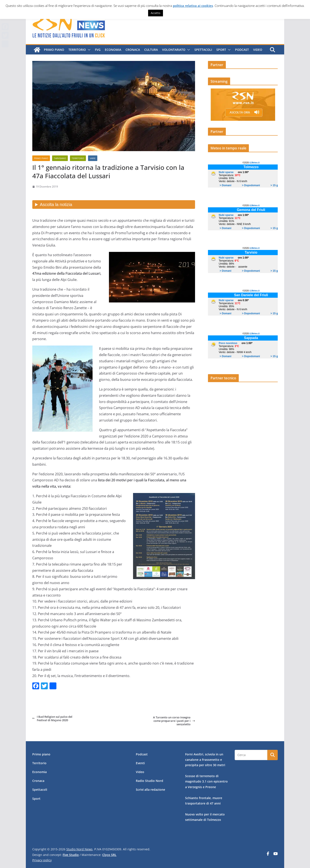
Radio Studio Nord (150, 781)
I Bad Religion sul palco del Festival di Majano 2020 (52, 718)
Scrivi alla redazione (150, 790)
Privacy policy (42, 860)
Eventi (140, 763)
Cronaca (133, 50)
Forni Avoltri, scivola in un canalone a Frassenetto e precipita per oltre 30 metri (205, 760)
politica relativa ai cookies (193, 6)
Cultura (151, 50)
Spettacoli (203, 50)
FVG (98, 50)
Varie (93, 158)
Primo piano (54, 50)
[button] (88, 50)
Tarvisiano (60, 158)
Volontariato (174, 50)
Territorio (77, 50)
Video (258, 50)
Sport (221, 50)
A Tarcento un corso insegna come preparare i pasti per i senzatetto (174, 721)
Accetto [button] (156, 13)
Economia (113, 50)
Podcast (242, 50)
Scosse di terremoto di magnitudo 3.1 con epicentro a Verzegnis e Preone (206, 781)
